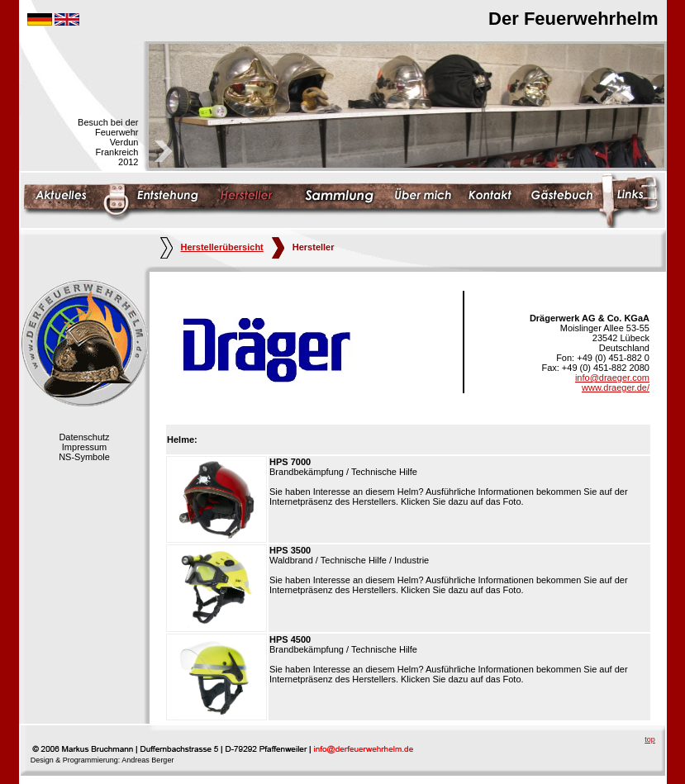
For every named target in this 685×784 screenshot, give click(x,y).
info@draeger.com (612, 378)
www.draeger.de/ (616, 387)
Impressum (84, 447)
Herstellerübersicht (212, 247)
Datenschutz (84, 437)
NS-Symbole (84, 457)
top (650, 739)
